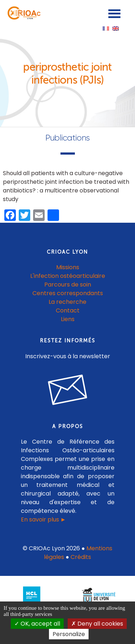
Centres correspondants (68, 293)
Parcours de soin (68, 285)
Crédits (81, 557)
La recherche (67, 302)
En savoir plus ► (44, 519)
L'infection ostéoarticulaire (68, 276)
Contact (68, 310)
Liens (68, 319)
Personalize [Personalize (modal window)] (69, 634)
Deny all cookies (97, 624)
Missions (68, 267)
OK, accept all (37, 624)
